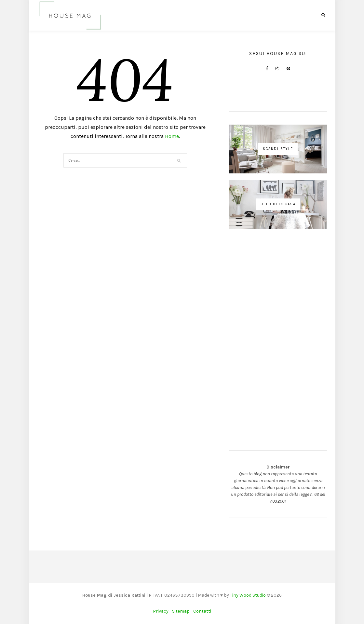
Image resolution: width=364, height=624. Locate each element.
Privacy (161, 611)
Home (172, 136)
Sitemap (181, 611)
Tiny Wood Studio (248, 595)
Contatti (202, 611)
